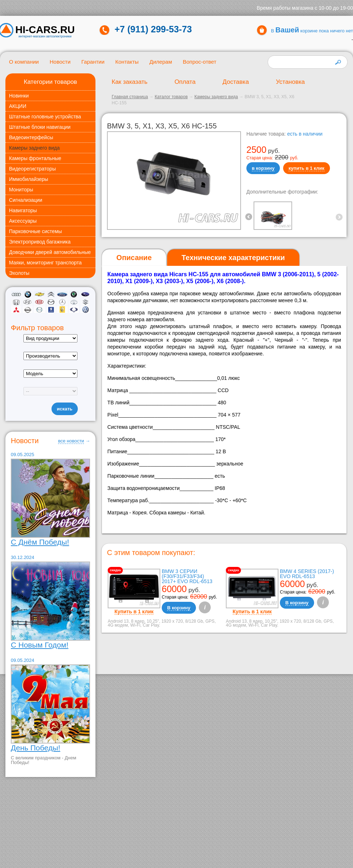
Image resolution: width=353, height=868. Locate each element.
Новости (60, 62)
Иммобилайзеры (29, 179)
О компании (24, 62)
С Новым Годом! (40, 645)
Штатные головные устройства (45, 117)
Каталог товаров (171, 97)
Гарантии (93, 62)
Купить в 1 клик (134, 612)
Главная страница (130, 97)
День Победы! (35, 748)
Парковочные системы (35, 231)
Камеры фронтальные (35, 158)
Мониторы (21, 190)
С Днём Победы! (40, 542)
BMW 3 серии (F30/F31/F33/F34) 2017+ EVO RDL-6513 (187, 576)
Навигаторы (23, 210)
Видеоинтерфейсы (31, 137)
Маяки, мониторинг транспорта (45, 263)
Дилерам (161, 62)
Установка (290, 82)
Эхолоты (19, 273)
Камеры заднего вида (34, 148)
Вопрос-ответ (199, 62)
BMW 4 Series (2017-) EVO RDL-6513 (307, 574)
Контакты (127, 62)
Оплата (185, 82)
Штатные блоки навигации (40, 127)
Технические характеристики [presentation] (233, 258)
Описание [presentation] (134, 258)
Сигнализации (26, 200)
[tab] (134, 258)
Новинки (19, 96)
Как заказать (129, 82)
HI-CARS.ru (45, 30)
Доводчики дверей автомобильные (50, 252)
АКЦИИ (18, 106)
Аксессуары (23, 221)
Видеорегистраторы (32, 169)
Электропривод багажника (40, 242)
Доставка (236, 82)
